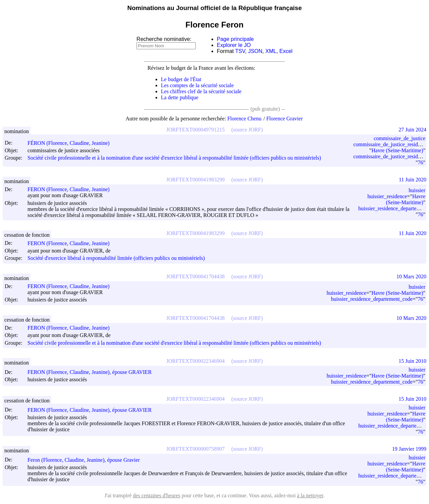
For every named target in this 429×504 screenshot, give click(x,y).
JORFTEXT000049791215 (195, 130)
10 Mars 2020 (411, 276)
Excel (286, 51)
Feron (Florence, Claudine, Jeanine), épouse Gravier (87, 460)
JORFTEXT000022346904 (195, 361)
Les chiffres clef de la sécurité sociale (201, 91)
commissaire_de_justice (400, 138)
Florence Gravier (284, 119)
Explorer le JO (234, 45)
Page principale (235, 39)
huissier (417, 190)
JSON (255, 51)
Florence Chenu (244, 119)
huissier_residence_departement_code (372, 299)
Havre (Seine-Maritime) (397, 150)
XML (271, 51)
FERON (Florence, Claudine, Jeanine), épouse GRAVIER (93, 372)
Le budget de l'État (181, 79)
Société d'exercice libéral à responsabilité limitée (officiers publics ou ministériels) (116, 258)
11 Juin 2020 (413, 180)
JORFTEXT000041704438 (195, 276)
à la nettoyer (310, 495)
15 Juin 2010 (412, 361)
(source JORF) (247, 130)
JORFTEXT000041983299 (195, 180)
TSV (240, 51)
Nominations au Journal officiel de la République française (215, 8)
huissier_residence (387, 196)
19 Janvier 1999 (409, 449)
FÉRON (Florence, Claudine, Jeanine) (72, 143)
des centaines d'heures (157, 495)
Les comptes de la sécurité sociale (197, 85)
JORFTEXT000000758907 (195, 449)
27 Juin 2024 (412, 130)
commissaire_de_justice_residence (390, 144)
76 (420, 162)
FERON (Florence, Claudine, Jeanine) (72, 189)
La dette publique (180, 97)
